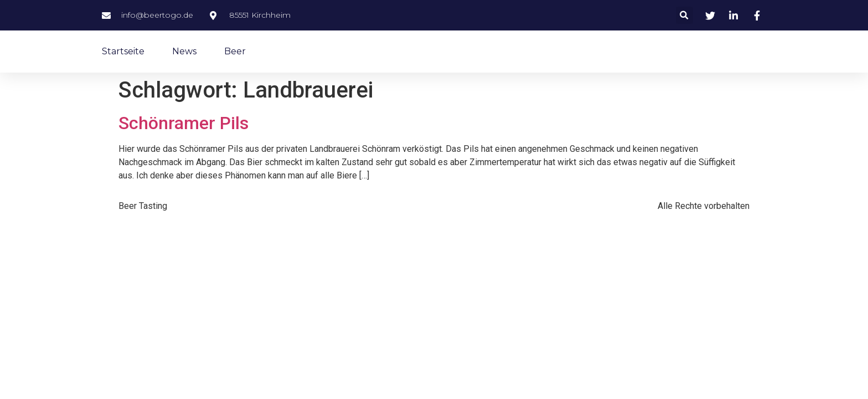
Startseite (123, 51)
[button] (684, 15)
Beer (235, 51)
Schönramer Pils (184, 123)
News (184, 51)
